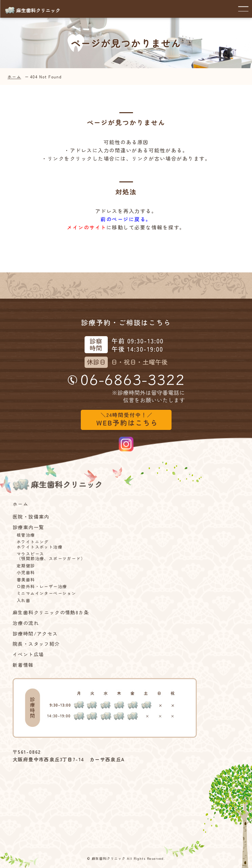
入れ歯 (24, 600)
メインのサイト (87, 227)
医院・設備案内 (31, 517)
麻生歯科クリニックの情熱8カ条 (51, 612)
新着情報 (23, 665)
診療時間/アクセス (35, 634)
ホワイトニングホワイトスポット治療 (40, 544)
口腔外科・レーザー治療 (42, 586)
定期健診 (26, 566)
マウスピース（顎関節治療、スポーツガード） (51, 556)
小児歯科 (26, 572)
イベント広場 (28, 654)
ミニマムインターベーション (46, 593)
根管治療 (26, 535)
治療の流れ (26, 623)
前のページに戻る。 (126, 219)
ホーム (14, 77)
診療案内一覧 (28, 527)
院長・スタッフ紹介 (36, 644)
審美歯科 (26, 580)
